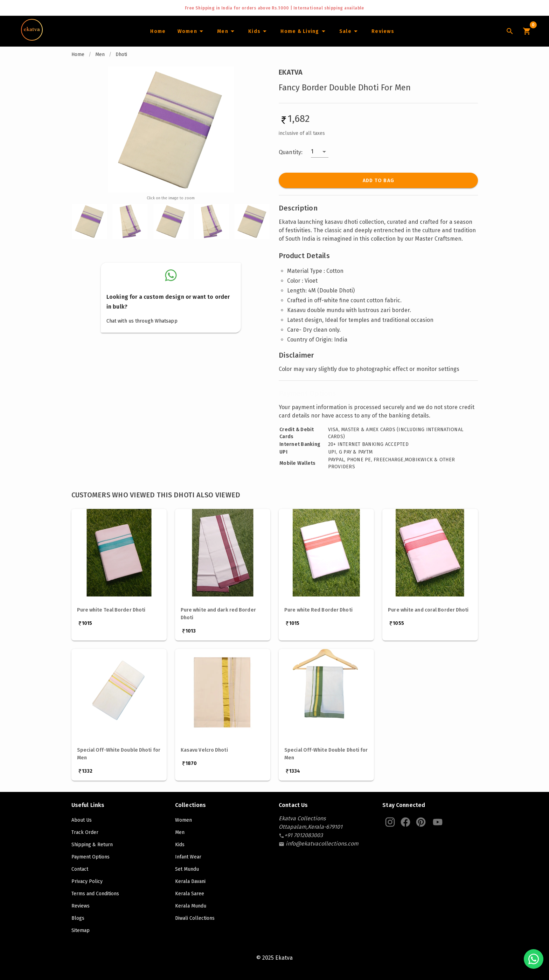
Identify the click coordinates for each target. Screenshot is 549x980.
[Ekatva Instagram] (390, 822)
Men (100, 54)
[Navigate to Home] (32, 38)
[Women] (191, 31)
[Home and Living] (304, 31)
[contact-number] (304, 835)
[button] (320, 152)
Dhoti (121, 54)
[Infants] (258, 31)
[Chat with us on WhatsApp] (534, 959)
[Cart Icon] (527, 31)
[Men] (227, 31)
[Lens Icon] (510, 31)
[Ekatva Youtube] (438, 822)
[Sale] (349, 31)
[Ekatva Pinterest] (421, 822)
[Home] (158, 31)
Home (78, 54)
